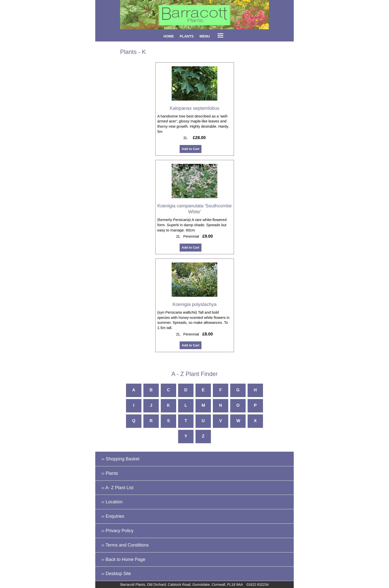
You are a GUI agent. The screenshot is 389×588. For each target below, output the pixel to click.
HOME (169, 36)
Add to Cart (190, 149)
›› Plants (110, 473)
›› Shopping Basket (120, 459)
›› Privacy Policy (117, 531)
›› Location (112, 502)
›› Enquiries (113, 516)
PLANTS (187, 36)
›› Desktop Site (116, 574)
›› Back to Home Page (123, 559)
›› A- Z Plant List (117, 488)
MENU (205, 36)
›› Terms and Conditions (125, 545)
